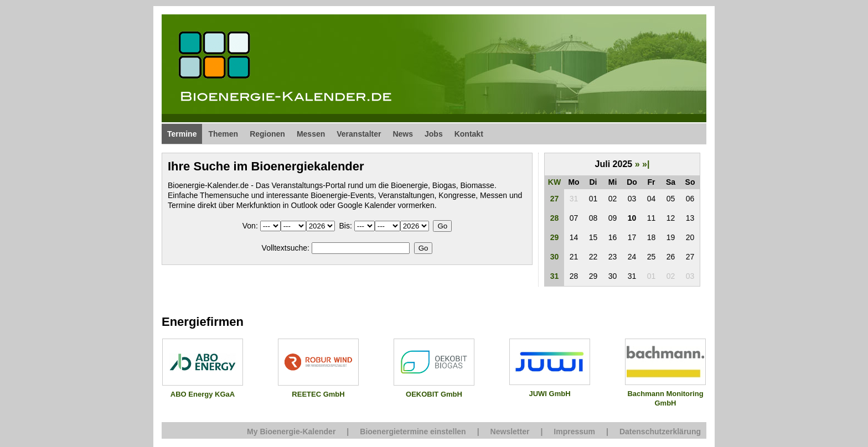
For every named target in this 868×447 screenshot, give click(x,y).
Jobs (434, 134)
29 (555, 237)
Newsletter (510, 432)
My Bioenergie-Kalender (291, 432)
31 (555, 276)
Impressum (574, 432)
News (403, 134)
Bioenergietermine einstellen (413, 432)
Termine (182, 134)
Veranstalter (359, 134)
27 (555, 199)
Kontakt (469, 134)
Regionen (267, 134)
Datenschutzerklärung (660, 432)
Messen (311, 134)
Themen (223, 134)
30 (555, 257)
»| (646, 164)
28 (555, 218)
